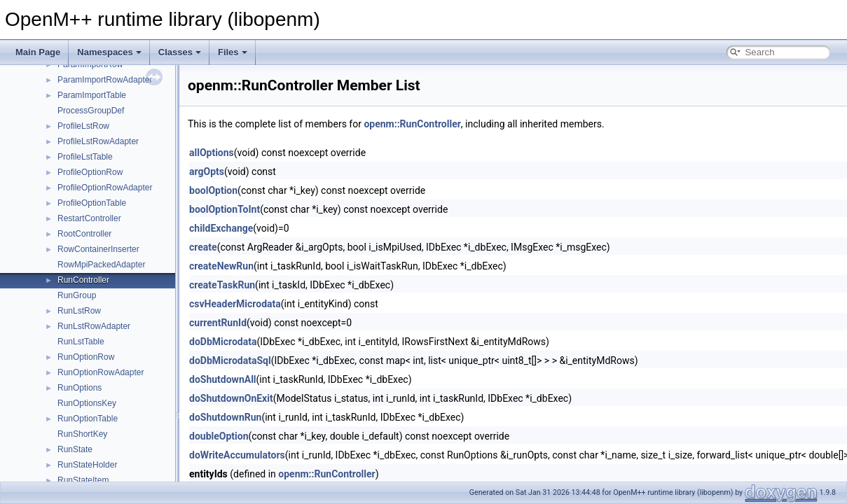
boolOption (213, 190)
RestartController (89, 218)
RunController (83, 280)
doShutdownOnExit (231, 398)
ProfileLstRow (83, 126)
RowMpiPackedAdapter (101, 265)
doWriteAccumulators (237, 455)
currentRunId (218, 323)
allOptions (212, 153)
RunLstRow (79, 311)
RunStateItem (83, 480)
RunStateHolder (87, 465)
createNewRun (221, 266)
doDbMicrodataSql (230, 360)
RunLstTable (81, 342)
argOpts (207, 171)
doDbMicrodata (223, 342)
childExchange (221, 228)
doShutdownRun (225, 417)
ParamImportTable (92, 95)
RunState (75, 449)
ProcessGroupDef (91, 111)
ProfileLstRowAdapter (98, 141)
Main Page (38, 52)
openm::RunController (412, 124)
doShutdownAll (223, 379)
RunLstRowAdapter (94, 326)
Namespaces (109, 52)
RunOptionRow (86, 357)
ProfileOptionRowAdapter (105, 188)
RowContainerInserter (98, 249)
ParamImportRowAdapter (105, 80)
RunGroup (77, 295)
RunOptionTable (88, 419)
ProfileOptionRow (90, 172)
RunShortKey (82, 434)
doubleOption (219, 436)
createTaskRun (222, 285)
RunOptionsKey (87, 403)
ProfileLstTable (85, 157)
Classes (180, 52)
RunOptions (80, 388)
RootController (84, 234)
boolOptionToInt (225, 209)
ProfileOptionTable (92, 203)
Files (233, 52)
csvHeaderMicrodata (235, 304)
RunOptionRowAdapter (101, 372)
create (203, 247)
